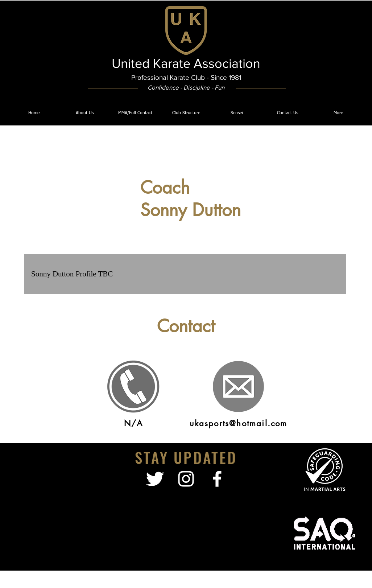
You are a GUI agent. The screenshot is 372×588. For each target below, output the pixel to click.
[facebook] (217, 479)
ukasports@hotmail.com (238, 423)
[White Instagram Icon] (186, 479)
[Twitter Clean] (155, 479)
